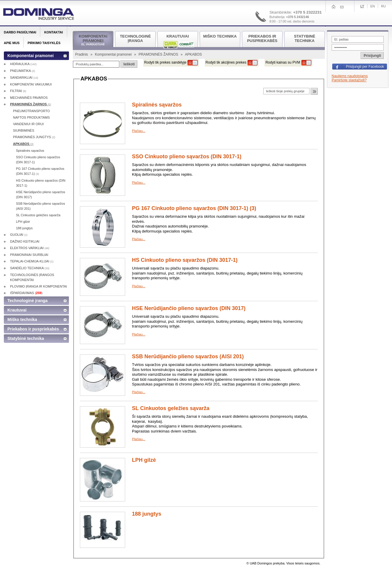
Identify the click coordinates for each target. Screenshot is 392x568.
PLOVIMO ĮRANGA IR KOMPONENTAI (38, 286)
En (373, 6)
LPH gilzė (144, 460)
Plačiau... (139, 131)
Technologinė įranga (28, 301)
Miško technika (22, 319)
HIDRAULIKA (23, 64)
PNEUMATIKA (22, 71)
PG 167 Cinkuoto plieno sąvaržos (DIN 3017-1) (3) (194, 208)
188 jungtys (147, 514)
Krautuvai (17, 310)
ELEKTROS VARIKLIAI (30, 248)
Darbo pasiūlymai (20, 32)
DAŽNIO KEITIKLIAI (25, 241)
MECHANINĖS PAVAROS (29, 98)
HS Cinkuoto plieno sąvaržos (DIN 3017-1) (185, 260)
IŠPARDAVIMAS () (26, 293)
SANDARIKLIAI (24, 78)
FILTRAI (18, 91)
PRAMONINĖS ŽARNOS (159, 54)
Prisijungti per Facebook (365, 67)
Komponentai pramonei (114, 54)
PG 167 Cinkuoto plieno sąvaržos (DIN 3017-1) (40, 171)
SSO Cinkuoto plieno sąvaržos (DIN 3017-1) (187, 156)
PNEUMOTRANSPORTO (31, 111)
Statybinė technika (26, 338)
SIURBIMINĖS (24, 130)
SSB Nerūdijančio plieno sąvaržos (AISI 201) (188, 356)
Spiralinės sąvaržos (157, 105)
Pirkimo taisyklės (44, 43)
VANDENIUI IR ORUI (28, 124)
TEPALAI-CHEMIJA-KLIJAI (32, 261)
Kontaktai (53, 32)
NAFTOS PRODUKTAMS (31, 117)
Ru (383, 6)
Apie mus (12, 43)
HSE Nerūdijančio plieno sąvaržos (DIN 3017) (189, 308)
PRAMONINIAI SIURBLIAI (29, 255)
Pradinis (82, 54)
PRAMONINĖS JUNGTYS (34, 137)
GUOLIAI (19, 235)
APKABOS (23, 144)
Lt (362, 6)
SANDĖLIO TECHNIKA (30, 268)
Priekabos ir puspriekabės (33, 329)
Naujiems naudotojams (350, 76)
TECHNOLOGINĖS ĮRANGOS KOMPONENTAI (32, 277)
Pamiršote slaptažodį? (349, 80)
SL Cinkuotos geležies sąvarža (171, 408)
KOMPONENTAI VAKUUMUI (31, 84)
